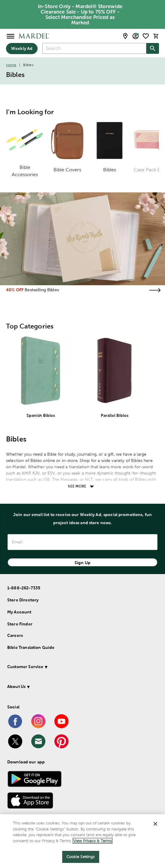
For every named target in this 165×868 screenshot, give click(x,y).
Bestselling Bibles (42, 290)
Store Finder (20, 624)
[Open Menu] (11, 36)
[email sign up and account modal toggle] (136, 36)
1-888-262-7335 (24, 588)
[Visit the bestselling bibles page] (155, 290)
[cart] (156, 36)
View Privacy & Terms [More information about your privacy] (93, 841)
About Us (16, 686)
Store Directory (23, 600)
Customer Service (25, 667)
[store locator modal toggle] (125, 36)
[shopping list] (146, 36)
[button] (77, 668)
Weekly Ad (22, 48)
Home (11, 65)
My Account (19, 612)
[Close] (155, 824)
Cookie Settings (81, 857)
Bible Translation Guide (31, 647)
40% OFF (15, 290)
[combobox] (94, 48)
